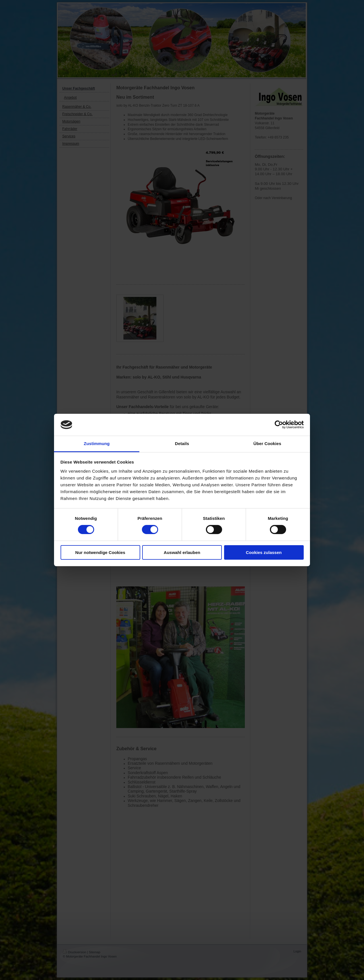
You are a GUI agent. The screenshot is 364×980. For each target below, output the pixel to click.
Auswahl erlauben (182, 552)
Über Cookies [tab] (267, 444)
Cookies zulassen (264, 552)
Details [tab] (182, 444)
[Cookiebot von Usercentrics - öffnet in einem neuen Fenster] (279, 425)
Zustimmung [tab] (97, 444)
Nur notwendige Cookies (100, 552)
